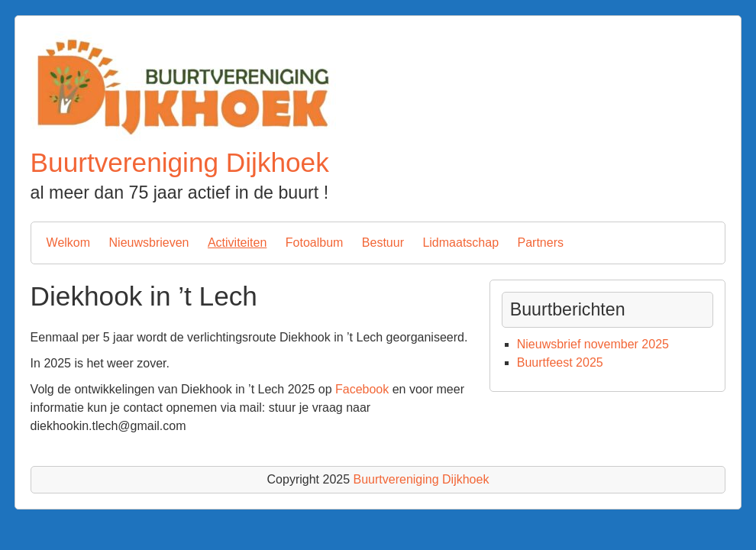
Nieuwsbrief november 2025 (593, 344)
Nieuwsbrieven (149, 243)
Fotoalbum (315, 243)
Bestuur (383, 243)
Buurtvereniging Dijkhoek (180, 162)
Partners (540, 243)
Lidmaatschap (460, 243)
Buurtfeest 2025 (560, 362)
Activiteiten (237, 243)
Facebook (362, 389)
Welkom (69, 243)
